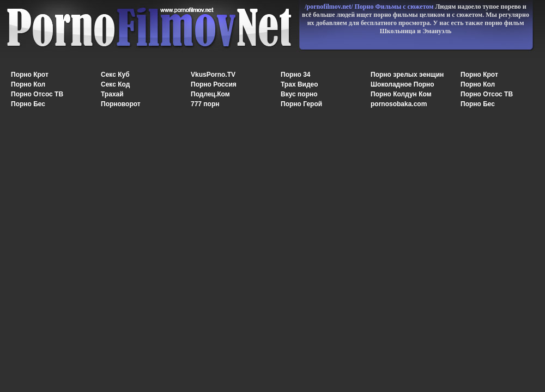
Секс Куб (115, 75)
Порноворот (121, 104)
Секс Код (115, 84)
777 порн (205, 104)
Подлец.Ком (210, 94)
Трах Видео (299, 84)
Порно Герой (301, 104)
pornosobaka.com (399, 104)
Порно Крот (30, 75)
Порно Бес (28, 104)
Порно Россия (214, 84)
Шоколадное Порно (402, 84)
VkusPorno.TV (213, 75)
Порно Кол (28, 84)
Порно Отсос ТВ (37, 94)
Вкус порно (299, 94)
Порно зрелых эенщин (407, 75)
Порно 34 (296, 75)
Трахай (112, 94)
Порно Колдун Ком (401, 94)
